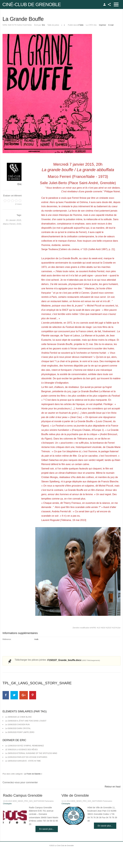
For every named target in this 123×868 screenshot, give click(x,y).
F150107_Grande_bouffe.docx (74, 660)
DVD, (19, 224)
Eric (43, 25)
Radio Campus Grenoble (23, 795)
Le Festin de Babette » (33, 774)
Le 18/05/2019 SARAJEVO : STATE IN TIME (23, 761)
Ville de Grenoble (75, 795)
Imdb (36, 639)
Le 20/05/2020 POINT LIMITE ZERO (20, 732)
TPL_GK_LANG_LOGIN (105, 4)
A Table (81, 25)
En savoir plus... (47, 829)
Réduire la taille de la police (62, 24)
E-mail (111, 25)
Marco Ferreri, (10, 224)
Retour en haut (113, 787)
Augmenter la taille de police (64, 24)
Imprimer (102, 25)
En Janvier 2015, (14, 220)
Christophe (7, 804)
